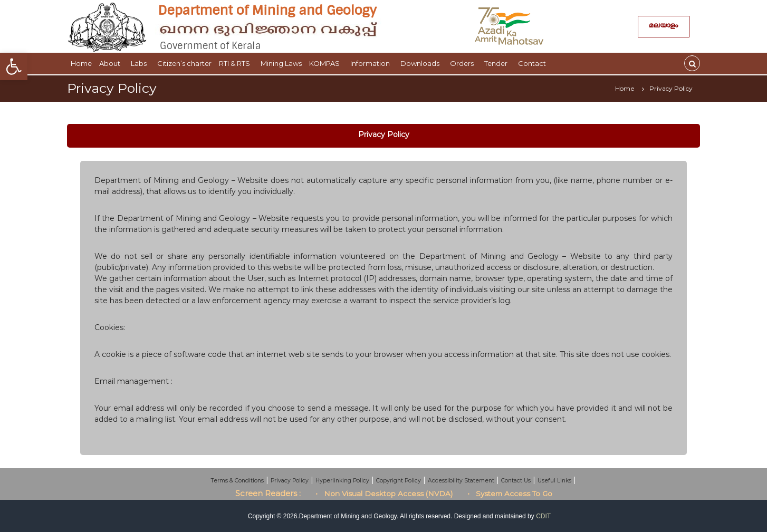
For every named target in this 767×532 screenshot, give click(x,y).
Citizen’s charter (184, 63)
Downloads (421, 63)
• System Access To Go (510, 494)
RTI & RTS (236, 63)
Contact (534, 63)
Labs (140, 63)
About (111, 63)
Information (372, 63)
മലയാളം (664, 27)
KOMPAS (326, 63)
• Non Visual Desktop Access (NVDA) (384, 494)
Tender (497, 63)
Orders (463, 63)
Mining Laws (281, 63)
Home (81, 63)
